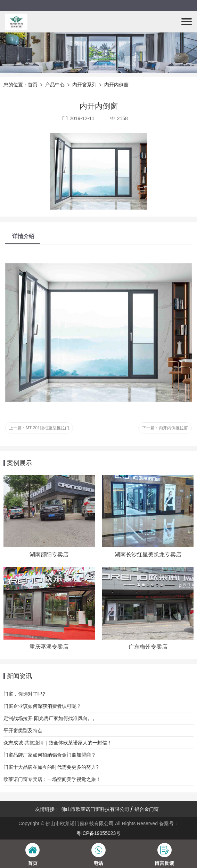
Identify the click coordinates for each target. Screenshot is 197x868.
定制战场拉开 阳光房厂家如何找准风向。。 (50, 718)
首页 (33, 85)
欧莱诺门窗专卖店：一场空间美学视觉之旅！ (52, 779)
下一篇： (165, 428)
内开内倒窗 (116, 85)
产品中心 (55, 85)
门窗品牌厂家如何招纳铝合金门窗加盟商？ (50, 755)
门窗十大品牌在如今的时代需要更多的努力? (51, 767)
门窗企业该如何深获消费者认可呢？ (42, 706)
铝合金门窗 (147, 809)
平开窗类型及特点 (23, 730)
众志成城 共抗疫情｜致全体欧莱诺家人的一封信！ (58, 743)
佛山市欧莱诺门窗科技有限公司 (95, 809)
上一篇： (39, 428)
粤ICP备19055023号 (99, 833)
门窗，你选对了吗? (24, 694)
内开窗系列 (84, 85)
